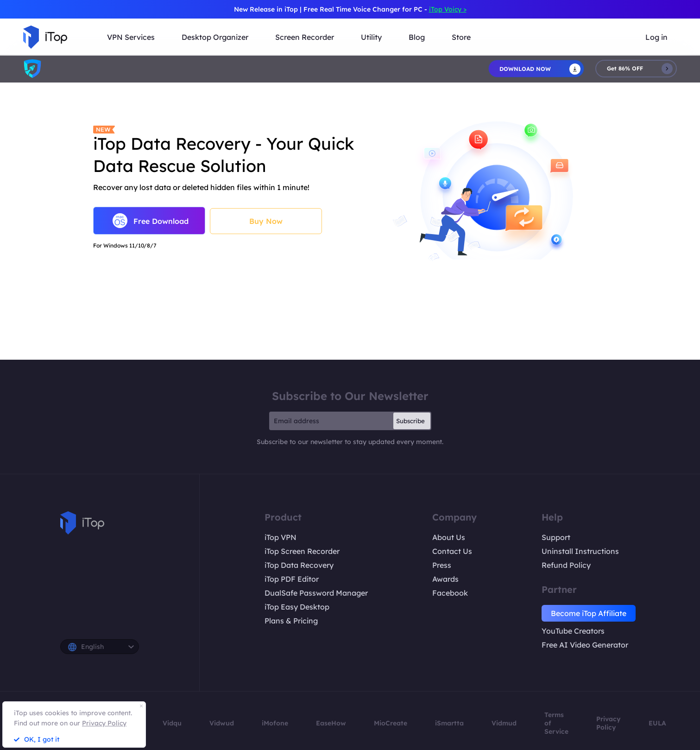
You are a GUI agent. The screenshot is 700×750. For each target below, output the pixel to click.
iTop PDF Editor (292, 579)
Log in (656, 37)
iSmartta (449, 723)
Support (556, 537)
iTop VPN (281, 537)
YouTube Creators (573, 631)
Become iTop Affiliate (589, 613)
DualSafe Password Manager (316, 593)
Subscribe (410, 421)
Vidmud (504, 723)
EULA (657, 723)
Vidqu (172, 723)
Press (442, 565)
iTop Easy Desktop (297, 607)
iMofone (275, 723)
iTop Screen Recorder (302, 551)
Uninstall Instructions (580, 551)
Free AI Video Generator (585, 645)
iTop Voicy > (448, 9)
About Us (449, 537)
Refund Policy (566, 565)
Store (461, 37)
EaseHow (331, 723)
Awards (445, 579)
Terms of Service (556, 723)
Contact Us (452, 551)
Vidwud (222, 723)
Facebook (450, 593)
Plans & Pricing (291, 621)
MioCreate (391, 723)
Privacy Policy (609, 723)
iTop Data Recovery (299, 565)
